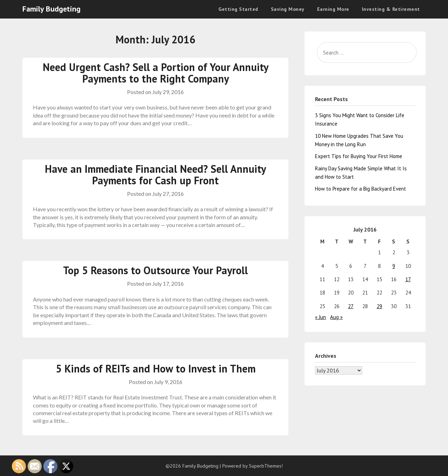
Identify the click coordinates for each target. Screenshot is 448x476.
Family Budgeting (51, 9)
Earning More (333, 9)
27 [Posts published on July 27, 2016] (351, 306)
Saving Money (288, 9)
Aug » (336, 317)
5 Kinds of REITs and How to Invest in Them (156, 368)
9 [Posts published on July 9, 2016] (394, 266)
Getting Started (238, 9)
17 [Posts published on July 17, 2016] (408, 279)
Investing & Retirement (391, 9)
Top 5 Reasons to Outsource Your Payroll (155, 270)
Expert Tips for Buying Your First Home (359, 156)
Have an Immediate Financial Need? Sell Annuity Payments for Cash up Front (155, 175)
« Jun (320, 317)
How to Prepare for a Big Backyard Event (360, 189)
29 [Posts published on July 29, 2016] (379, 306)
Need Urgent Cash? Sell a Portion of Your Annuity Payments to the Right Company (156, 73)
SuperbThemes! (266, 466)
